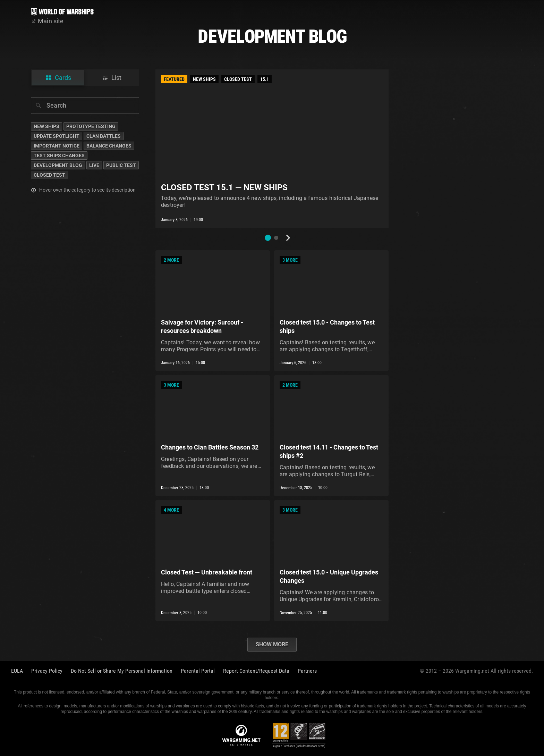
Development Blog (58, 165)
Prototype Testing (91, 126)
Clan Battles (104, 136)
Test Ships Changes (59, 156)
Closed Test (49, 175)
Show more (272, 644)
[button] (268, 238)
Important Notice (57, 146)
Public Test (121, 165)
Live (94, 165)
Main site (47, 21)
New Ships (46, 126)
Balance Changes (109, 146)
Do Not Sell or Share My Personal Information (122, 671)
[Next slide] (288, 238)
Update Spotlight (57, 136)
